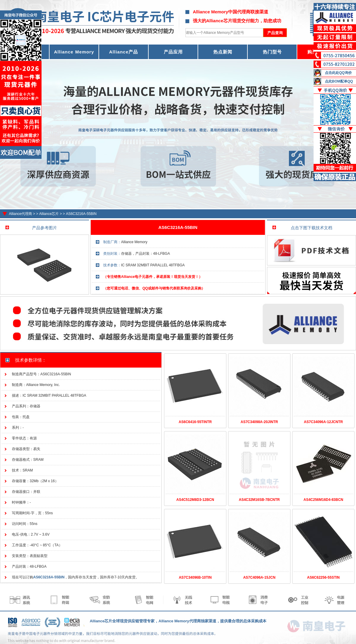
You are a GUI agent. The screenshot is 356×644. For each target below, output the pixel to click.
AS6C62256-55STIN (323, 577)
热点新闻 (223, 52)
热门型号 (272, 52)
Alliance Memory (74, 52)
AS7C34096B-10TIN (195, 577)
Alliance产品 (124, 52)
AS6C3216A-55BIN (81, 214)
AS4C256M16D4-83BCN (323, 500)
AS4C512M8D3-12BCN (195, 500)
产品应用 (173, 52)
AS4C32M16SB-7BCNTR (259, 500)
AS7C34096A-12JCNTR (323, 422)
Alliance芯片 (49, 214)
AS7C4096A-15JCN (259, 577)
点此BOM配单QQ (339, 81)
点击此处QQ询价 (338, 73)
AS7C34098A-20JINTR (259, 422)
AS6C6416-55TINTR (195, 422)
